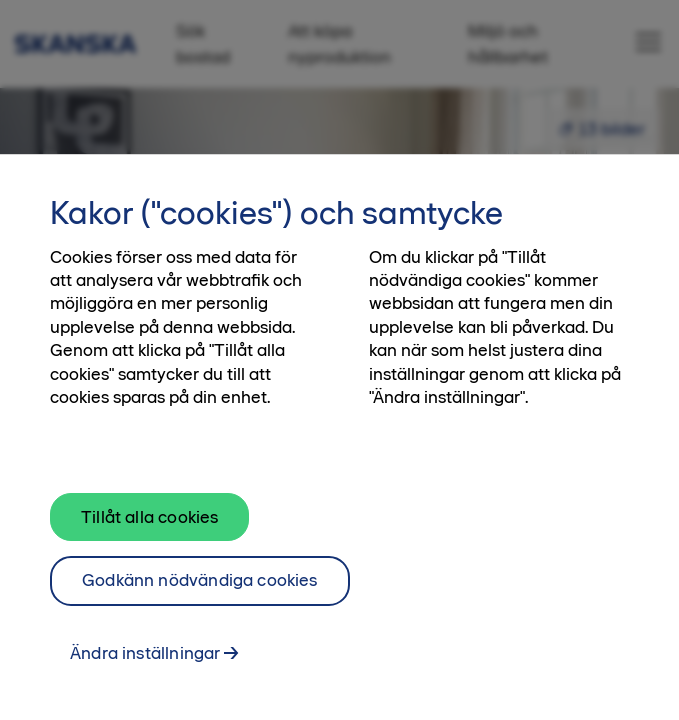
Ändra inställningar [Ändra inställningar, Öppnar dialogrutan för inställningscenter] (145, 675)
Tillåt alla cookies (149, 538)
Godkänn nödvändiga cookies (200, 602)
